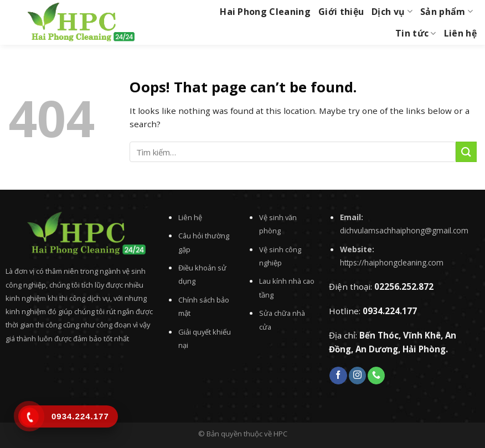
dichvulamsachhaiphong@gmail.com (404, 230)
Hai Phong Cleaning (265, 12)
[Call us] (376, 376)
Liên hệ (460, 33)
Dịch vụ (392, 12)
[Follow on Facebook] (338, 376)
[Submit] (466, 152)
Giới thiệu (341, 12)
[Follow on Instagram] (357, 376)
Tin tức (416, 33)
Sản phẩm (447, 12)
